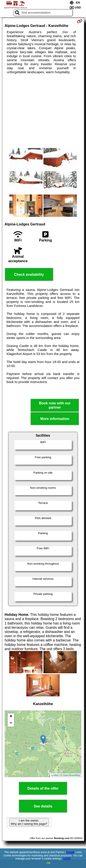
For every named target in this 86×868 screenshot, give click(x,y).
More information (55, 419)
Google (70, 852)
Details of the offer (43, 788)
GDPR (67, 859)
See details (43, 806)
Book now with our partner (55, 405)
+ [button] (11, 717)
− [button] (11, 723)
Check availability (29, 275)
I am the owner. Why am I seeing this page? (29, 822)
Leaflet (55, 775)
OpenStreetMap (72, 775)
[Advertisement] (43, 111)
